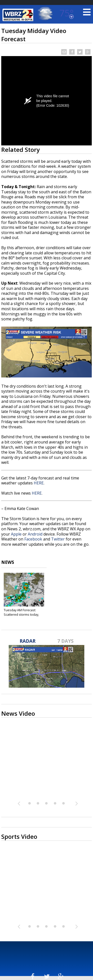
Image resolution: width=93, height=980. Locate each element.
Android (35, 534)
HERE (39, 483)
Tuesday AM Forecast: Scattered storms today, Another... (21, 614)
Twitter (58, 539)
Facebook (33, 539)
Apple (16, 534)
